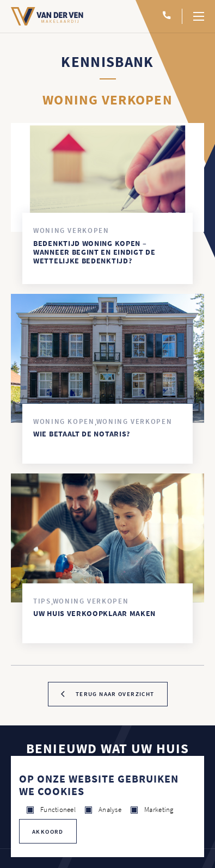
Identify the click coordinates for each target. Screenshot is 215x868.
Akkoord (48, 832)
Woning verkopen (71, 230)
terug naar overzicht (115, 694)
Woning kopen (64, 421)
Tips (42, 601)
